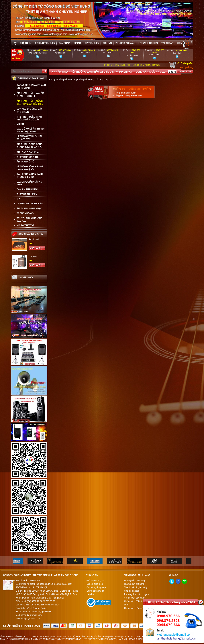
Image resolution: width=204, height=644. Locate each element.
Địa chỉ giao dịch (95, 584)
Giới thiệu (25, 43)
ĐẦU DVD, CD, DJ (23, 637)
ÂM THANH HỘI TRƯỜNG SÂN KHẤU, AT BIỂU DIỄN (30, 103)
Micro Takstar (26, 225)
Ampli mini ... (35, 239)
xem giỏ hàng (187, 67)
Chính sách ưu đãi (95, 591)
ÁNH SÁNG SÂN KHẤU (28, 152)
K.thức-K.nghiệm (148, 43)
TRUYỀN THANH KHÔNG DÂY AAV (30, 220)
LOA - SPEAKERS (59, 637)
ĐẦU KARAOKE (7, 637)
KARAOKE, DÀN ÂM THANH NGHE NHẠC (31, 87)
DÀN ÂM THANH (101, 637)
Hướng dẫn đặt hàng (134, 584)
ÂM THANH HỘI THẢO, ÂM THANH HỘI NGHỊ (30, 95)
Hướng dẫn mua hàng (135, 581)
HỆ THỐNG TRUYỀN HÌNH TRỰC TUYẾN (30, 138)
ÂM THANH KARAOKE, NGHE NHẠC (134, 639)
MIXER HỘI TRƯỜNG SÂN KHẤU (137, 72)
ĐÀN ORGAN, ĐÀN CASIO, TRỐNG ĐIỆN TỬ (30, 176)
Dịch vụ (107, 43)
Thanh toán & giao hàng (136, 587)
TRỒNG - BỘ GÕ (25, 213)
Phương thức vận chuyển (136, 594)
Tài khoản (167, 43)
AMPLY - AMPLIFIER (41, 637)
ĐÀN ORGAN (115, 637)
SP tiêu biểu (92, 43)
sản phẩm (64, 43)
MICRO (20, 124)
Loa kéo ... (34, 256)
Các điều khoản (132, 591)
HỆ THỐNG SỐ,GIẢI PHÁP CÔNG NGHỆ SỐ (30, 168)
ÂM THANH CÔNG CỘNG (48, 639)
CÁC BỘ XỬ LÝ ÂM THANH (80, 637)
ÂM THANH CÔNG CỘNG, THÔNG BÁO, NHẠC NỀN (30, 146)
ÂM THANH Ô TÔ (25, 162)
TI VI (19, 199)
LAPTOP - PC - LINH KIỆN (30, 204)
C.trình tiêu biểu (45, 43)
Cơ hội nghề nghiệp (96, 587)
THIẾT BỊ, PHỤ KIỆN (27, 194)
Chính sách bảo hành (134, 598)
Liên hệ (181, 43)
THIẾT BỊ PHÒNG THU (28, 157)
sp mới (78, 43)
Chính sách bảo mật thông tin (138, 608)
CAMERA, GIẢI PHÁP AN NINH (29, 183)
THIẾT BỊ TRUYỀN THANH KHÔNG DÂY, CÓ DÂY (30, 118)
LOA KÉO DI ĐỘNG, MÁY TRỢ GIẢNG (30, 111)
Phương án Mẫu (125, 43)
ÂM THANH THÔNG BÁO (71, 639)
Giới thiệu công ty (95, 581)
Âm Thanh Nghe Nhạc (29, 208)
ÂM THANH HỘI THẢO (27, 639)
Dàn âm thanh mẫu (28, 189)
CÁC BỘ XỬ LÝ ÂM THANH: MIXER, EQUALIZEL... (31, 130)
